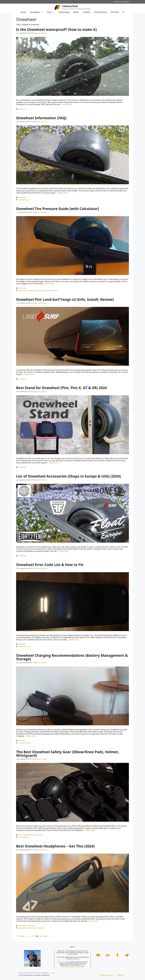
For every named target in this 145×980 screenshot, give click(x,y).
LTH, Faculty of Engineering (76, 966)
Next (46, 936)
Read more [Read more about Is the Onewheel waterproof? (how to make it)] (67, 104)
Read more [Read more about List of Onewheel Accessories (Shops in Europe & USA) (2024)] (64, 551)
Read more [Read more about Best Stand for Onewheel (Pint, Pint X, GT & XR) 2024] (54, 463)
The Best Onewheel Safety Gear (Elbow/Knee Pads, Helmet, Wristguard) (68, 754)
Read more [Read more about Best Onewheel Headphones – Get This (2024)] (94, 921)
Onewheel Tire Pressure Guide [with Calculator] (57, 209)
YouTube (115, 12)
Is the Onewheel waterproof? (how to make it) (56, 29)
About (76, 12)
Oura (52, 12)
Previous (21, 936)
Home (23, 12)
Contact (86, 12)
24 (41, 936)
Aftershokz (22, 928)
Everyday (22, 835)
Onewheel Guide (51, 290)
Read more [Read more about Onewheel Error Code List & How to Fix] (74, 640)
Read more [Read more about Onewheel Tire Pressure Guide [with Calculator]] (50, 283)
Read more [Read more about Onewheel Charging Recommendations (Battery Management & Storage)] (31, 736)
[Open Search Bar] (124, 12)
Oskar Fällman (61, 962)
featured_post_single (37, 290)
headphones (32, 928)
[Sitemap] (52, 973)
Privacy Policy (100, 12)
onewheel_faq (24, 200)
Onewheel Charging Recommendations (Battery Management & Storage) (72, 657)
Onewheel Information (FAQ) (41, 118)
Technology (64, 12)
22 (34, 936)
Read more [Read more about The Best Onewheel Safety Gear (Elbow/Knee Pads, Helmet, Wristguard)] (90, 830)
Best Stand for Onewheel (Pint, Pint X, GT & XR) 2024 (61, 388)
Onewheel (38, 12)
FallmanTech (70, 6)
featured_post (24, 290)
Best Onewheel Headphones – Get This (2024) (55, 846)
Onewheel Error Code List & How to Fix (50, 565)
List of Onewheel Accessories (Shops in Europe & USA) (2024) (69, 476)
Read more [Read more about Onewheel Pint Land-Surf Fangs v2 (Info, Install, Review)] (29, 374)
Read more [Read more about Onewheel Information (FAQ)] (63, 193)
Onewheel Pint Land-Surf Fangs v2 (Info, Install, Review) (65, 299)
